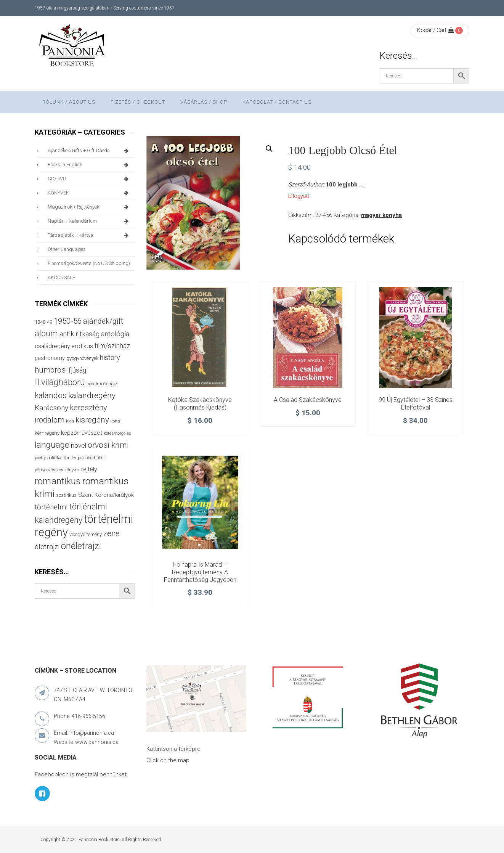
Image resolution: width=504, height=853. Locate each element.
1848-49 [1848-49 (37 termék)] (43, 322)
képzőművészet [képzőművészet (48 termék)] (82, 433)
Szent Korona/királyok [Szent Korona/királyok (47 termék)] (106, 495)
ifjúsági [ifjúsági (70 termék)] (77, 370)
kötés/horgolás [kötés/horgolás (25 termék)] (117, 433)
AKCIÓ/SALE (61, 277)
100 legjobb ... (345, 185)
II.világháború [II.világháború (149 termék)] (60, 382)
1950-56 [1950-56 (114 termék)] (68, 321)
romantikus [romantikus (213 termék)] (58, 481)
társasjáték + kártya (89, 235)
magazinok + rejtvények (89, 207)
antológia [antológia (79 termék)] (115, 334)
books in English (89, 165)
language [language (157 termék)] (52, 445)
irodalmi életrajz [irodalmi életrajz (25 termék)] (102, 384)
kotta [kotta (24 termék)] (115, 421)
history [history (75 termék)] (110, 357)
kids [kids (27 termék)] (70, 421)
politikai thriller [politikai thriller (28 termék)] (62, 458)
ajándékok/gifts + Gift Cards (89, 151)
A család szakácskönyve (308, 400)
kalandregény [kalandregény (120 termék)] (92, 395)
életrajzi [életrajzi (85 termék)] (47, 547)
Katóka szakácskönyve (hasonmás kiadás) (200, 404)
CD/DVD (89, 179)
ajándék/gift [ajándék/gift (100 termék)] (103, 321)
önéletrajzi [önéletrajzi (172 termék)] (81, 546)
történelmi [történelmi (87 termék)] (51, 507)
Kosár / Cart (435, 30)
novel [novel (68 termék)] (79, 445)
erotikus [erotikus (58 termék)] (82, 346)
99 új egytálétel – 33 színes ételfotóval (416, 404)
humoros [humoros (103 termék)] (50, 370)
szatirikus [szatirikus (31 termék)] (66, 495)
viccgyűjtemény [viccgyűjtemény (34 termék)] (86, 534)
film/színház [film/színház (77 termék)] (112, 346)
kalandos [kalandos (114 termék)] (51, 395)
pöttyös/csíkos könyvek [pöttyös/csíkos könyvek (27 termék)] (57, 470)
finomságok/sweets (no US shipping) (89, 263)
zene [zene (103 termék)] (112, 533)
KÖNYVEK (89, 193)
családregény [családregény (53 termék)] (52, 346)
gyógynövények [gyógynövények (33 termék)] (82, 358)
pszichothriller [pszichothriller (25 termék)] (91, 458)
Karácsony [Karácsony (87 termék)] (51, 408)
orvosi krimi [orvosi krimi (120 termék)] (108, 445)
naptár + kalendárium (89, 221)
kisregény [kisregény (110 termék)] (92, 420)
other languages (67, 249)
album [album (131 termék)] (46, 333)
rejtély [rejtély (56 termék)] (89, 469)
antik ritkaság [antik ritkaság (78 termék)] (79, 334)
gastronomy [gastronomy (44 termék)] (50, 358)
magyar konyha (381, 215)
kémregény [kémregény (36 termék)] (47, 433)
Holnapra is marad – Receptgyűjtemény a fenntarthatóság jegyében (200, 572)
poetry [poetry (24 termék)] (40, 458)
